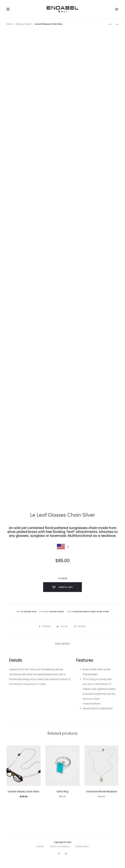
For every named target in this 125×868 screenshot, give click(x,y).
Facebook (45, 633)
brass (86, 618)
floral (93, 618)
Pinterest (80, 633)
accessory (78, 618)
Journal (40, 853)
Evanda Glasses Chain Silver (24, 798)
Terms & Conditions (60, 853)
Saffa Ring (62, 798)
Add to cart (62, 594)
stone (106, 618)
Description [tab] (63, 650)
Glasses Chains (24, 24)
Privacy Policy (82, 853)
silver (99, 618)
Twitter (62, 633)
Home (10, 24)
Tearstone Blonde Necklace (101, 798)
